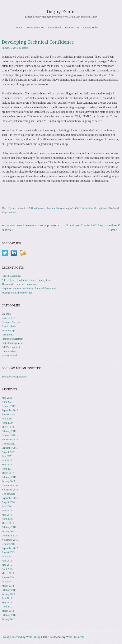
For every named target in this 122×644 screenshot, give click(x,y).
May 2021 (7, 398)
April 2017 (7, 469)
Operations (7, 335)
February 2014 (9, 590)
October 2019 (9, 406)
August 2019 (8, 414)
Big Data (6, 314)
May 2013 (7, 602)
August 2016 (8, 502)
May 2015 (7, 565)
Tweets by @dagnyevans (14, 377)
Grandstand (55, 27)
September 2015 (10, 548)
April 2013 (7, 607)
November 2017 (10, 439)
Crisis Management (11, 276)
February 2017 (9, 477)
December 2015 (10, 536)
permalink (11, 212)
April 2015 (7, 569)
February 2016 (9, 527)
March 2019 (8, 427)
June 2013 (7, 598)
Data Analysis (9, 326)
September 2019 (10, 410)
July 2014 (7, 582)
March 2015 (8, 573)
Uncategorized (9, 351)
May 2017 (7, 465)
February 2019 (9, 431)
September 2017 (10, 448)
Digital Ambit (91, 27)
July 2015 (7, 556)
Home (19, 27)
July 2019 (7, 419)
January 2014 (8, 594)
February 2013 (9, 615)
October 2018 (9, 435)
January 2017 (8, 481)
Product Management (12, 339)
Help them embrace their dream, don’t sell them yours (29, 288)
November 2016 (10, 490)
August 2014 (8, 577)
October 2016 (9, 494)
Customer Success (11, 322)
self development (81, 208)
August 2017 (8, 452)
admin (25, 48)
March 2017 (8, 473)
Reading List (72, 27)
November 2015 (10, 540)
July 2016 (7, 506)
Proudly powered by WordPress (20, 637)
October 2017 (9, 444)
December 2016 (10, 485)
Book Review (9, 318)
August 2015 (8, 552)
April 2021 (7, 402)
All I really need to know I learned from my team (26, 280)
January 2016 (8, 531)
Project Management (12, 343)
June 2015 (7, 561)
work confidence (99, 208)
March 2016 (8, 523)
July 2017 (7, 456)
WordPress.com (75, 637)
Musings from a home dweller (17, 293)
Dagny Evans (61, 12)
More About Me (36, 27)
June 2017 (7, 460)
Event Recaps (9, 330)
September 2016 (10, 498)
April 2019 (7, 423)
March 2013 (8, 611)
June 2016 (7, 511)
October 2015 (9, 544)
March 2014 (8, 586)
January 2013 (8, 619)
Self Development (36, 208)
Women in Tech (53, 208)
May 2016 (7, 515)
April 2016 (7, 519)
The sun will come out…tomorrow (19, 284)
